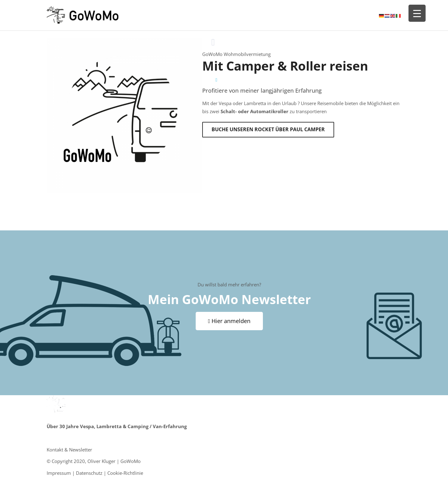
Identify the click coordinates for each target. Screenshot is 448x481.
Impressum (59, 473)
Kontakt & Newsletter (69, 450)
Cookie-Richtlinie (125, 473)
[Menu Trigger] (417, 13)
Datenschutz (89, 473)
